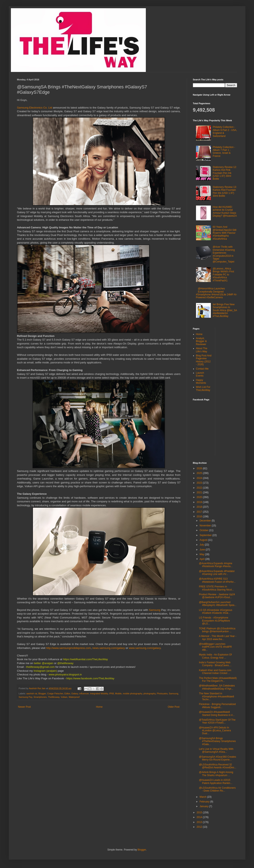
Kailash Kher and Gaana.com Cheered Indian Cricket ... (215, 672)
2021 (200, 492)
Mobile (118, 693)
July (202, 545)
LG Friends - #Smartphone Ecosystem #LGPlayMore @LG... (214, 621)
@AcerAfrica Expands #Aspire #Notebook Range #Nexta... (216, 565)
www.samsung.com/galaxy (145, 648)
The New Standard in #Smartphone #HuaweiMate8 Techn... (216, 696)
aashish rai (32, 693)
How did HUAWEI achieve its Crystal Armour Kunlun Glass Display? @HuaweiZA (225, 211)
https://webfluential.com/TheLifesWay (85, 659)
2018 (200, 507)
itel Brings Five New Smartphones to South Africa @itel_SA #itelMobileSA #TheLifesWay (225, 310)
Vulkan (64, 697)
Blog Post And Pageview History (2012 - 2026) (204, 360)
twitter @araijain (44, 663)
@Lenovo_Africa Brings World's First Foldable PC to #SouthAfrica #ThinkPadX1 (223, 275)
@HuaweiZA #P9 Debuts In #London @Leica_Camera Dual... (215, 731)
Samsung (155, 610)
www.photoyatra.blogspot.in (65, 674)
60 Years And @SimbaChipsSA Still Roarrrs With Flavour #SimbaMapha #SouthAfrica (224, 233)
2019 (200, 502)
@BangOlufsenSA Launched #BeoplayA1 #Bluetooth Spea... (218, 604)
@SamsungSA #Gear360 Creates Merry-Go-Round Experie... (217, 758)
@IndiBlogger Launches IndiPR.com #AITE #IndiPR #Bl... (215, 647)
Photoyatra (162, 693)
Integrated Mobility (99, 693)
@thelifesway (66, 663)
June (202, 550)
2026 (200, 468)
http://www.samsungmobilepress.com (68, 648)
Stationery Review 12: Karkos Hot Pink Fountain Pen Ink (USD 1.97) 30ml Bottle (225, 173)
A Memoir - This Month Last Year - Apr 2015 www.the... (217, 638)
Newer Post (24, 707)
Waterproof (74, 697)
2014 (200, 817)
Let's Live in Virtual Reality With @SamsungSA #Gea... (216, 750)
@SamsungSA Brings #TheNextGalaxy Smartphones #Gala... (217, 741)
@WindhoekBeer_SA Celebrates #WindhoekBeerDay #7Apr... (217, 687)
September (206, 535)
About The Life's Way (202, 350)
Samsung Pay (26, 697)
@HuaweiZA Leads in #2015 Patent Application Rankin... (216, 781)
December (206, 521)
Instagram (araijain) (45, 671)
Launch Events (200, 374)
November (206, 526)
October (204, 530)
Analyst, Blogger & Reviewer (201, 341)
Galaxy (75, 693)
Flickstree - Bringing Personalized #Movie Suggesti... (217, 706)
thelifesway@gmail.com (40, 667)
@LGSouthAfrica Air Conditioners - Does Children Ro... (217, 789)
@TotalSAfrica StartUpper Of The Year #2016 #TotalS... (217, 721)
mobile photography (132, 693)
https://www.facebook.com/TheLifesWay (90, 678)
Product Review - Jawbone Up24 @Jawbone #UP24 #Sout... (217, 596)
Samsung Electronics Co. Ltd (35, 108)
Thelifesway (54, 697)
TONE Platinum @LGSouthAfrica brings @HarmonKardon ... (217, 630)
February (205, 802)
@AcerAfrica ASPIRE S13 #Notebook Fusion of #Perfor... (217, 580)
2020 (200, 497)
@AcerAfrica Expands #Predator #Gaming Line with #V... (217, 573)
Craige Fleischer (55, 693)
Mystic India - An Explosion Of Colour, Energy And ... (215, 656)
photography (149, 693)
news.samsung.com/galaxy (109, 648)
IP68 (111, 693)
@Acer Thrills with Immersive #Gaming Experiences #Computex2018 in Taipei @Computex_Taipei (224, 254)
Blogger (42, 693)
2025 (200, 473)
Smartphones (40, 697)
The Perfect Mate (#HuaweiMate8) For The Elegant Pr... (218, 680)
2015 (200, 813)
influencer (84, 693)
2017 (200, 512)
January (204, 806)
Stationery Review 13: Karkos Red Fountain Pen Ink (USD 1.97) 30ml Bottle (225, 191)
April (202, 559)
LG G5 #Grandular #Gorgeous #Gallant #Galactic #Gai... (215, 611)
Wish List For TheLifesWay (203, 388)
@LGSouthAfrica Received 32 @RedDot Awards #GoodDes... (217, 766)
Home (99, 707)
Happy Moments (201, 381)
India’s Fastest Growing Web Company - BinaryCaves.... (215, 664)
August (204, 540)
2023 (200, 483)
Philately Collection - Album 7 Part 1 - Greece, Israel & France (224, 152)
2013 (200, 822)
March (203, 797)
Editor (67, 693)
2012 (200, 827)
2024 (200, 478)
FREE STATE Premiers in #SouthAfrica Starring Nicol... (216, 588)
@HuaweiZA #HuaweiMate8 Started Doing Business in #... (217, 713)
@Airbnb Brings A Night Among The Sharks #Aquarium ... (216, 774)
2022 (200, 488)
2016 (200, 517)
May (202, 554)
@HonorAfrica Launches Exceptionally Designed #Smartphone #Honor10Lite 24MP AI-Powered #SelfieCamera (217, 293)
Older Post (174, 707)
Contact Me (202, 369)
